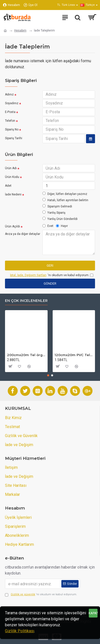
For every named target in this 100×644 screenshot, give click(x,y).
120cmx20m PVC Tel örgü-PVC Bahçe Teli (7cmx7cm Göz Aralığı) (74, 355)
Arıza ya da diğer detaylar (23, 234)
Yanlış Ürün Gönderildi (60, 219)
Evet (48, 226)
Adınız (9, 94)
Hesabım (20, 30)
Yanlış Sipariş (54, 212)
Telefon (10, 121)
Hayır (62, 226)
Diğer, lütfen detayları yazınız (65, 194)
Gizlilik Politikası (20, 631)
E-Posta (10, 112)
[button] (48, 375)
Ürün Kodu (12, 177)
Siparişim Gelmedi (57, 206)
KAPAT (93, 613)
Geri (50, 266)
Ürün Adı (11, 168)
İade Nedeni (13, 194)
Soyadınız (12, 103)
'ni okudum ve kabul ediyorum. (41, 595)
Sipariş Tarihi (14, 138)
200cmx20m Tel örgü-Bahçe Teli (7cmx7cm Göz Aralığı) (26, 355)
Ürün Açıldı (12, 226)
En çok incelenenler (26, 301)
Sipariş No (12, 129)
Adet (8, 186)
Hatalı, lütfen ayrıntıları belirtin (65, 200)
